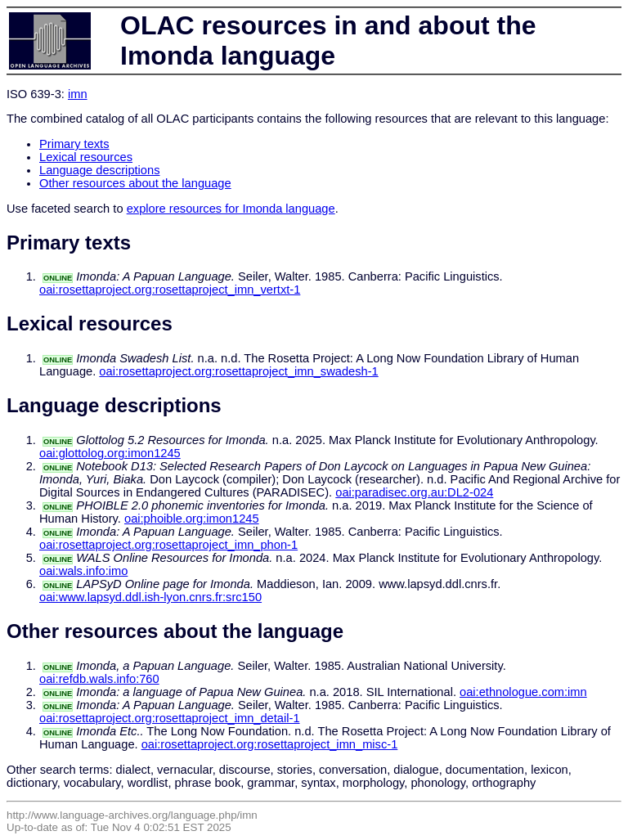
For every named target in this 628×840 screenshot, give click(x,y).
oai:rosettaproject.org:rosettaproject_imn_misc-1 (270, 744)
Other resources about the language (135, 183)
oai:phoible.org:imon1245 (192, 519)
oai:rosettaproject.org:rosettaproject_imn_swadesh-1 (238, 371)
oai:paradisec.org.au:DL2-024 (414, 492)
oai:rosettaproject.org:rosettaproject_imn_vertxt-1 (170, 290)
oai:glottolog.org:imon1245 (110, 453)
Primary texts (74, 144)
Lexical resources (86, 157)
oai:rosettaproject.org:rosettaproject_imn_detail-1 (170, 718)
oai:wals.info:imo (83, 571)
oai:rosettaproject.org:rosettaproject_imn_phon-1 (168, 545)
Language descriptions (100, 170)
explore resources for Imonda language (231, 209)
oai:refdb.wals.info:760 (99, 679)
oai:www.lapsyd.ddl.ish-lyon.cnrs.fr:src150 (150, 597)
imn (78, 94)
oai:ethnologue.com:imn (523, 692)
